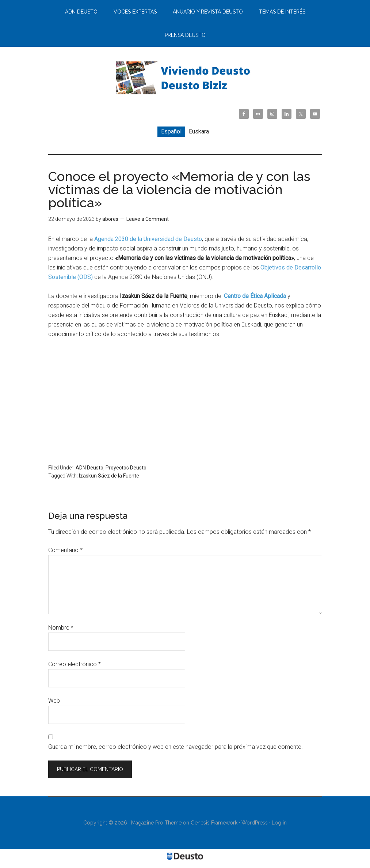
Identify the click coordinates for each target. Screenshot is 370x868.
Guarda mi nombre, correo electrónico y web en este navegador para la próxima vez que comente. (176, 747)
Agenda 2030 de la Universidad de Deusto (148, 239)
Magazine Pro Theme (156, 823)
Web (54, 701)
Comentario (65, 550)
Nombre (61, 628)
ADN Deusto (89, 468)
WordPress (255, 823)
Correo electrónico (75, 664)
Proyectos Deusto (126, 468)
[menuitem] (171, 132)
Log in (279, 823)
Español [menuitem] (171, 131)
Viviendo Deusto (185, 78)
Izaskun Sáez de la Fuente (109, 476)
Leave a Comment (148, 219)
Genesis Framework (214, 823)
